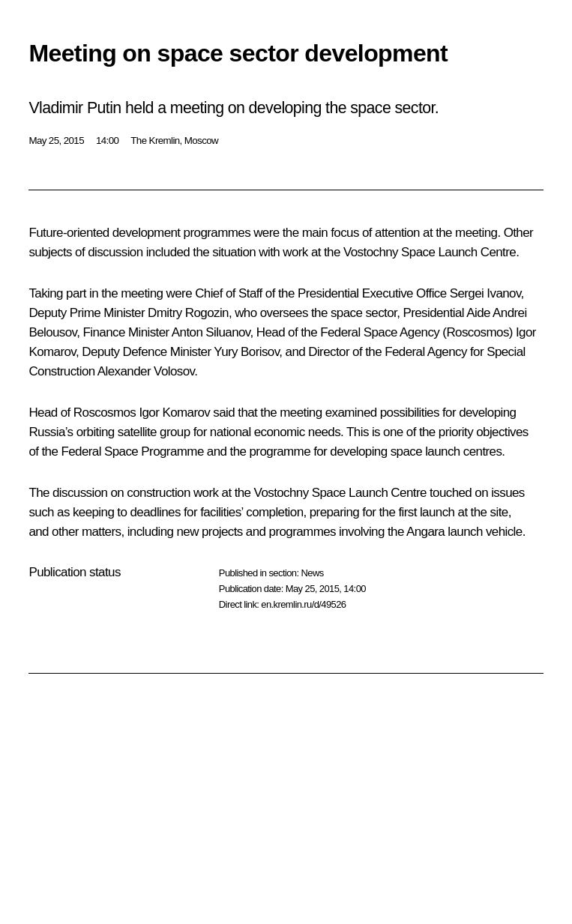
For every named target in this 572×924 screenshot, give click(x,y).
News (312, 573)
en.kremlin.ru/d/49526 (303, 604)
